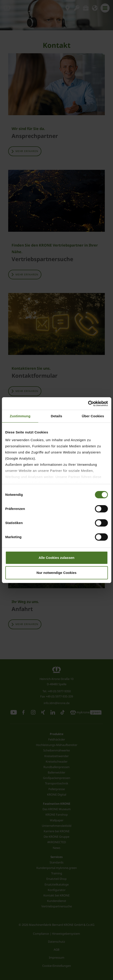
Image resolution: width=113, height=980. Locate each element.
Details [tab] (57, 416)
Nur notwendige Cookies (57, 573)
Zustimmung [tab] (20, 416)
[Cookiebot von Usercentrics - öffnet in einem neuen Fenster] (88, 404)
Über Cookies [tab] (93, 416)
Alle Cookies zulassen (57, 558)
